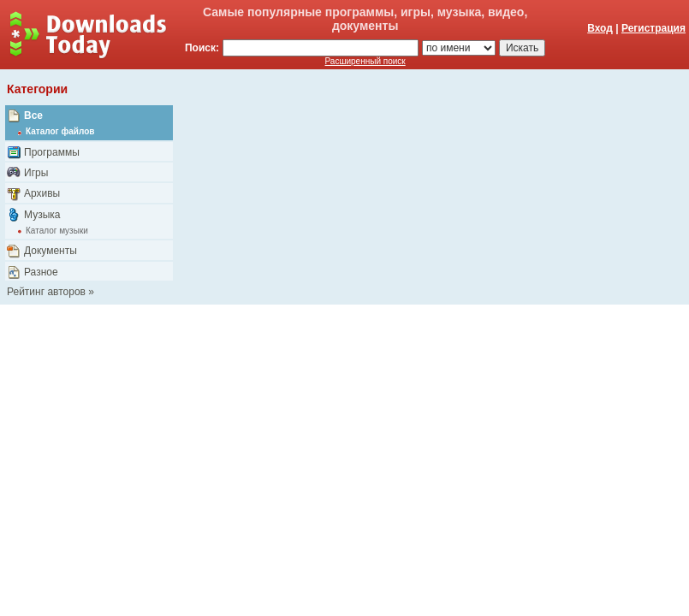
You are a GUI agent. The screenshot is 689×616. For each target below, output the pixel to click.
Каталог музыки (57, 231)
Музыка (42, 215)
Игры (36, 173)
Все (33, 115)
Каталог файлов (60, 131)
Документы (50, 251)
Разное (41, 272)
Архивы (42, 193)
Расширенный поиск (365, 61)
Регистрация (653, 28)
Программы (52, 152)
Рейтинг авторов (46, 292)
